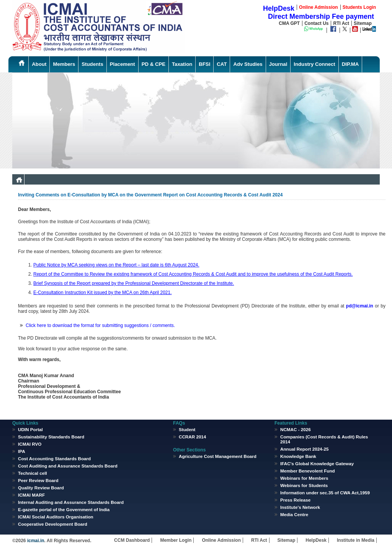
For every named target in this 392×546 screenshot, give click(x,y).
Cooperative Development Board (53, 524)
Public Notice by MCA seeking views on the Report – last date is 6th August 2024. (116, 265)
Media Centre (294, 514)
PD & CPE (154, 64)
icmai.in (35, 541)
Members (64, 64)
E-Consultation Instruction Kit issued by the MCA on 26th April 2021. (103, 293)
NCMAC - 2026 (296, 429)
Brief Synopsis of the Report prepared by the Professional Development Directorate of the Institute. (134, 283)
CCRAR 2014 (192, 437)
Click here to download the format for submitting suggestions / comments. (100, 325)
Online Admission (221, 540)
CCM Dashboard (132, 540)
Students (92, 64)
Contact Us (316, 23)
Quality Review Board (41, 488)
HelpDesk (316, 540)
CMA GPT (289, 23)
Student (187, 429)
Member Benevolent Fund (308, 471)
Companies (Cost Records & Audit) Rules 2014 (324, 439)
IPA (22, 451)
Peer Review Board (38, 480)
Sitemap (363, 23)
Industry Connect (314, 64)
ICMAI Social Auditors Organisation (56, 517)
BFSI (204, 64)
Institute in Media (356, 540)
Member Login (176, 540)
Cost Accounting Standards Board (54, 459)
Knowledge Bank (298, 456)
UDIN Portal (30, 429)
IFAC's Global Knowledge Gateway (317, 463)
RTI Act (341, 23)
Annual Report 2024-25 (304, 449)
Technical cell (33, 473)
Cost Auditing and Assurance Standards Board (68, 466)
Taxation (182, 64)
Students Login (359, 7)
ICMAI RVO (30, 444)
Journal (278, 64)
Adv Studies (248, 64)
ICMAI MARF (31, 495)
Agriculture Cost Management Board (218, 456)
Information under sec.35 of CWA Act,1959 (325, 493)
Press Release (295, 500)
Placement (122, 64)
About (39, 64)
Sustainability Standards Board (51, 437)
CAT (222, 64)
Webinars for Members (304, 478)
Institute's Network (300, 507)
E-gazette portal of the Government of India (64, 509)
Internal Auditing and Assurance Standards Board (71, 502)
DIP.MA (350, 64)
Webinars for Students (304, 485)
